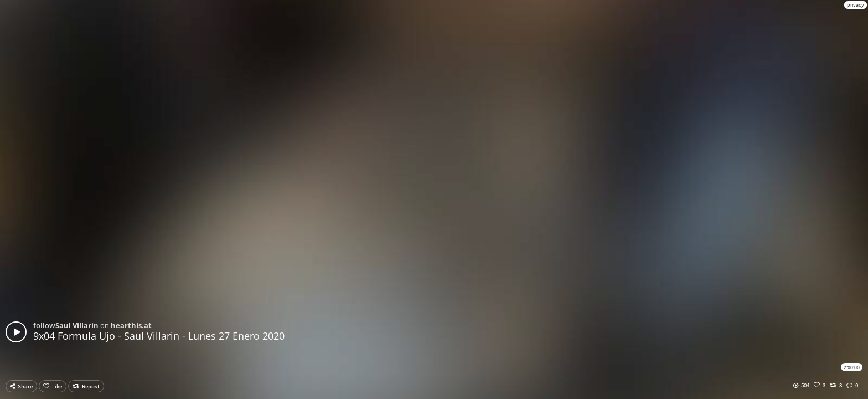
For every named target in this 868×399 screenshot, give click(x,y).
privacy (856, 5)
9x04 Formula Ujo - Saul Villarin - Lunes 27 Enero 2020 (159, 336)
